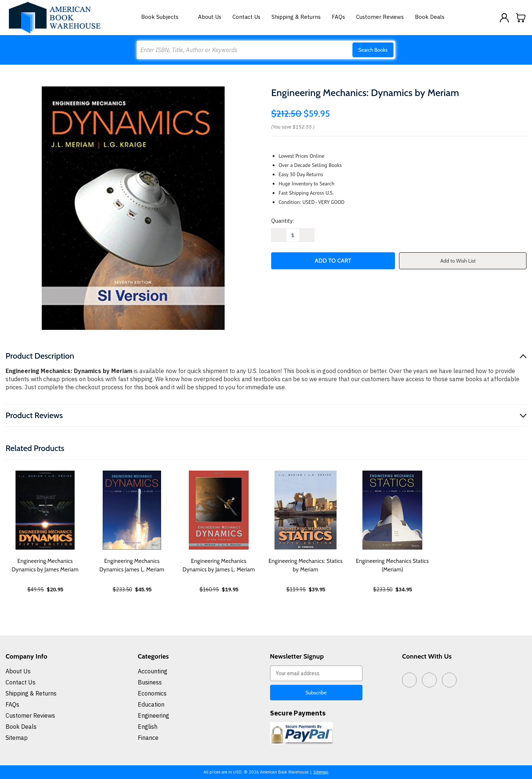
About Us (210, 17)
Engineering (154, 715)
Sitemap (17, 738)
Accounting (153, 671)
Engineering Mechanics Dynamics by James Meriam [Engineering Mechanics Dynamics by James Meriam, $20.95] (45, 565)
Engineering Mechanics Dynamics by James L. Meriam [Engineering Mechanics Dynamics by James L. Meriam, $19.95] (219, 565)
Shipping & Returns (296, 17)
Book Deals (430, 17)
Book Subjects (164, 17)
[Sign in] (504, 18)
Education (151, 704)
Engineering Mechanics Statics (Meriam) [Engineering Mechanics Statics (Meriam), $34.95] (392, 565)
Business (150, 682)
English (148, 727)
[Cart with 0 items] (521, 18)
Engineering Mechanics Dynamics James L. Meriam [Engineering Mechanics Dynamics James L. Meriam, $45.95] (132, 565)
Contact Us (246, 17)
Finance (148, 738)
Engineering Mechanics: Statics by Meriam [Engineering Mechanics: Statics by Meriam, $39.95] (306, 565)
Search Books (373, 50)
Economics (152, 693)
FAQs (338, 17)
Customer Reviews (380, 17)
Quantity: (283, 221)
